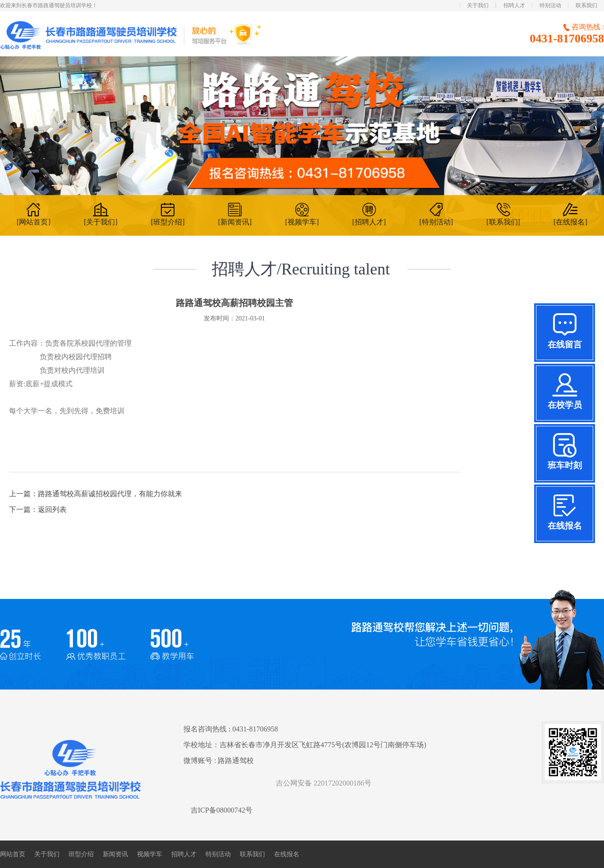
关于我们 (478, 5)
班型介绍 (81, 854)
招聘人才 (514, 5)
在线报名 (287, 854)
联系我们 (586, 5)
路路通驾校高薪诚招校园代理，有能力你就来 (110, 494)
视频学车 (150, 854)
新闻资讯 (115, 854)
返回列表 (52, 509)
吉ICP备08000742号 (222, 810)
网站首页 (13, 854)
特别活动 (550, 5)
